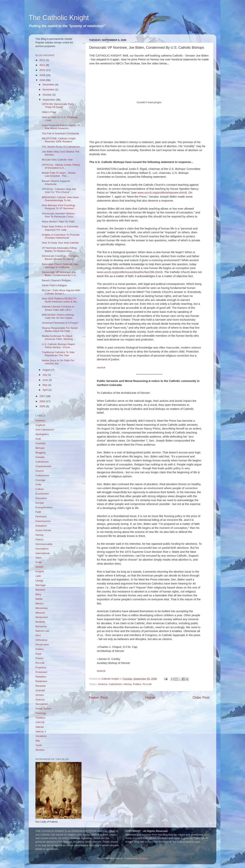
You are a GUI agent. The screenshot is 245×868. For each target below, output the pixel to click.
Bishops (40, 448)
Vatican (40, 727)
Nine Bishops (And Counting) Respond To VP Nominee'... (59, 207)
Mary (38, 594)
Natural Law (42, 631)
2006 (43, 401)
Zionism (40, 750)
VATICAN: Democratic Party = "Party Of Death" (59, 106)
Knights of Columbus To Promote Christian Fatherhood (61, 236)
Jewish (39, 567)
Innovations (42, 549)
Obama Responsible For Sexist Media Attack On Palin (60, 329)
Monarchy (41, 626)
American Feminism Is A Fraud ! (60, 323)
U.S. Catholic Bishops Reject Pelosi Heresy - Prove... (58, 346)
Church (40, 471)
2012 (43, 60)
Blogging (40, 453)
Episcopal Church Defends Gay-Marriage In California (60, 266)
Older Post (201, 697)
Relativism (41, 681)
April (45, 390)
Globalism (41, 526)
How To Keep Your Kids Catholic (60, 243)
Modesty (40, 622)
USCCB (40, 722)
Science (40, 700)
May (45, 385)
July (45, 375)
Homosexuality (44, 544)
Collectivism (42, 475)
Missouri (40, 613)
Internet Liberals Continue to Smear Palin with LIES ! (58, 308)
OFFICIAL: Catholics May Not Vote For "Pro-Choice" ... (59, 191)
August (47, 370)
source (101, 367)
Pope (38, 654)
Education (41, 498)
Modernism (42, 617)
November (49, 90)
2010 (43, 70)
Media (39, 599)
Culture (40, 489)
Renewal (40, 686)
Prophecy (41, 667)
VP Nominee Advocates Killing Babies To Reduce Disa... (59, 249)
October (47, 95)
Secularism (42, 704)
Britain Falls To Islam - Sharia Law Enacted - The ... (59, 174)
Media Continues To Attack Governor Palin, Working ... (59, 338)
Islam (38, 558)
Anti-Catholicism (45, 430)
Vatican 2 (41, 731)
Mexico (40, 603)
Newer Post (98, 697)
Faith (38, 512)
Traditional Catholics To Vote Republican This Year (58, 354)
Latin (38, 576)
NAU (38, 635)
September (49, 100)
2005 (43, 406)
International (42, 553)
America (103, 684)
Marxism (40, 590)
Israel (39, 562)
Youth (39, 745)
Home (150, 697)
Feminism (41, 517)
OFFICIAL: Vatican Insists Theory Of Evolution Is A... (61, 166)
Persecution (42, 645)
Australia (40, 443)
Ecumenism (42, 494)
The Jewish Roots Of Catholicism (61, 147)
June (46, 380)
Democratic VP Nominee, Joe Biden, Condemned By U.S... (60, 274)
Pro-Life (147, 684)
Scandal (40, 690)
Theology (41, 713)
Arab (38, 439)
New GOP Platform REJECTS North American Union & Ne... (60, 300)
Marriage (40, 585)
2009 (43, 75)
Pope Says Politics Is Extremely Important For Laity (60, 228)
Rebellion (41, 677)
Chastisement (43, 466)
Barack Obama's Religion (56, 280)
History (39, 539)
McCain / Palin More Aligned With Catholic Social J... (61, 292)
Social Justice (43, 709)
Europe (40, 503)
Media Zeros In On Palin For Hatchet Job (58, 362)
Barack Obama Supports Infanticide (56, 183)
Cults (38, 484)
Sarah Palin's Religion (55, 285)
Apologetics (42, 434)
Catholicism (115, 684)
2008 (43, 80)
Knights (40, 571)
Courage (40, 480)
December (49, 85)
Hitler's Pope (49, 112)
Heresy (127, 684)
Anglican (40, 425)
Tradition (40, 718)
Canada (40, 457)
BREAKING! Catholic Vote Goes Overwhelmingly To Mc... (60, 199)
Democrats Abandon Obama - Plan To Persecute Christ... (59, 215)
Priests (39, 658)
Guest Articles (43, 530)
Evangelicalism (44, 507)
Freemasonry (43, 521)
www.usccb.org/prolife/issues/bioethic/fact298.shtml (129, 272)
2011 (43, 65)
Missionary (42, 608)
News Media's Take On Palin (58, 222)
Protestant (41, 672)
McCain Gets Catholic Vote (57, 160)
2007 (43, 396)
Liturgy (39, 581)
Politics (137, 684)
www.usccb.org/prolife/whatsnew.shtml (162, 193)
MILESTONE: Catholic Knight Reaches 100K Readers (59, 140)
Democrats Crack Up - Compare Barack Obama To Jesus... (60, 257)
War (38, 741)
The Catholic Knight (59, 18)
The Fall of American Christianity (60, 133)
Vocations (41, 736)
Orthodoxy (41, 640)
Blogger (143, 858)
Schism (40, 695)
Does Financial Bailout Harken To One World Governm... (61, 127)
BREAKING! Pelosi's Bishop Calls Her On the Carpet (58, 316)
